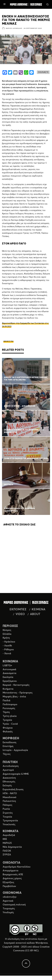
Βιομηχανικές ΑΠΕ (13, 875)
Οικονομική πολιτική (14, 905)
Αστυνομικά (9, 670)
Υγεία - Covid (10, 724)
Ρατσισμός (9, 708)
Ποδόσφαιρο (10, 705)
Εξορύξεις (8, 882)
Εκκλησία (8, 677)
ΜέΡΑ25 (7, 843)
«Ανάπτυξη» (10, 897)
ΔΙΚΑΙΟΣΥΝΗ (9, 341)
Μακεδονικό (10, 797)
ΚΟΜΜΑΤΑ (11, 831)
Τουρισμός (9, 909)
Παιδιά (6, 701)
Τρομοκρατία (10, 821)
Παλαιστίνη (9, 801)
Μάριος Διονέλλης (14, 28)
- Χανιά (7, 654)
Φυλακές (8, 732)
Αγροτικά (8, 901)
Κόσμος (7, 630)
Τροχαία (7, 720)
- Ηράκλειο (9, 642)
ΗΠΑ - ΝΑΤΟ (10, 793)
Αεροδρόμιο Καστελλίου (17, 867)
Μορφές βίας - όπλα (14, 697)
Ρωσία (6, 809)
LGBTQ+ (7, 666)
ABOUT (35, 614)
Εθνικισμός (9, 782)
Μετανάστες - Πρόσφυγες (18, 693)
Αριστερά (8, 770)
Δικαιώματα (10, 673)
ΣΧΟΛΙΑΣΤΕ (43, 72)
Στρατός (8, 813)
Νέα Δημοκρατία (12, 847)
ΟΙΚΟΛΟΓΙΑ (11, 863)
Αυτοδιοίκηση (11, 766)
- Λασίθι (7, 646)
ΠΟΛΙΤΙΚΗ (10, 762)
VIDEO (20, 614)
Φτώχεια (8, 728)
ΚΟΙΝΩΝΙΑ (10, 661)
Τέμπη (6, 712)
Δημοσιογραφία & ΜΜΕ (16, 774)
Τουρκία (7, 817)
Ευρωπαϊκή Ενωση (13, 790)
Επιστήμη (8, 746)
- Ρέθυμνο (8, 650)
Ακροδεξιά (9, 835)
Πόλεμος (8, 805)
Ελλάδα (7, 634)
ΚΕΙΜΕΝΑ (38, 609)
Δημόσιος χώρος (12, 878)
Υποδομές (8, 913)
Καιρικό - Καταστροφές (16, 685)
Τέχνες (7, 754)
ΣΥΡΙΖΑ (7, 855)
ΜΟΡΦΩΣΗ (11, 738)
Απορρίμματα (11, 871)
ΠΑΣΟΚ (7, 851)
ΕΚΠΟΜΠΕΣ (18, 609)
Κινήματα (8, 689)
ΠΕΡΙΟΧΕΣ (10, 626)
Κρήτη (6, 638)
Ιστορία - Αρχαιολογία (15, 750)
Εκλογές (7, 786)
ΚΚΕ (5, 839)
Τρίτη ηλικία (10, 716)
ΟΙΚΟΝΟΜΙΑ (12, 893)
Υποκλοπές (9, 825)
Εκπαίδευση (9, 743)
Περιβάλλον (9, 886)
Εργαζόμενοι (10, 681)
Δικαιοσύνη (9, 778)
